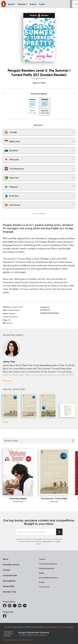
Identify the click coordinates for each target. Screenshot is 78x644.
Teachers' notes (10, 592)
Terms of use (44, 587)
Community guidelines (48, 564)
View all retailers (39, 213)
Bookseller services (11, 564)
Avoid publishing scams (49, 577)
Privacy (42, 582)
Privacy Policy (48, 627)
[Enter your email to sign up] (36, 532)
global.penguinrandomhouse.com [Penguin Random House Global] (18, 640)
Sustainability (9, 586)
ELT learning (45, 309)
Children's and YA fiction (50, 313)
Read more (7, 381)
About (6, 559)
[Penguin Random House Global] (11, 633)
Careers (42, 559)
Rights (42, 573)
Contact (6, 570)
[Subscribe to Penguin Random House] (59, 532)
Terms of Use (47, 541)
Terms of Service (63, 627)
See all (6, 422)
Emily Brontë (18, 501)
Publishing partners (47, 568)
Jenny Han (39, 83)
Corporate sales (10, 575)
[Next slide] (73, 440)
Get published (9, 581)
